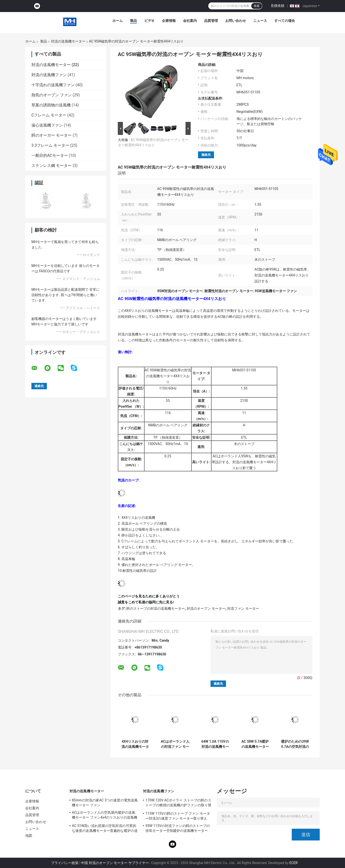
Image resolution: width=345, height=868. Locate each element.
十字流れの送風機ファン (53, 85)
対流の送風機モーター (68, 41)
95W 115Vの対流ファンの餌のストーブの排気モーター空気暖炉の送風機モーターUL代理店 (178, 829)
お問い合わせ (236, 21)
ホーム (118, 21)
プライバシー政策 (65, 863)
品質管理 (211, 21)
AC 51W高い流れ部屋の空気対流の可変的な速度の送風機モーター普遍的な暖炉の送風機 (105, 829)
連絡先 (206, 155)
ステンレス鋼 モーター (52, 166)
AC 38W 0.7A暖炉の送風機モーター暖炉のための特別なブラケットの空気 (255, 744)
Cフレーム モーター (49, 115)
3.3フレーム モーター (50, 145)
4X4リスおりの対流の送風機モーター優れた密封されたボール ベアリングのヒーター (135, 744)
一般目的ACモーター (50, 155)
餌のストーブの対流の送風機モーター (156, 608)
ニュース (260, 21)
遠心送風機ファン (47, 125)
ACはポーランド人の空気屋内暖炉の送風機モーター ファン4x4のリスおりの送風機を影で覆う (105, 816)
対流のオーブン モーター (206, 608)
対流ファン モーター (243, 608)
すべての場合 (285, 21)
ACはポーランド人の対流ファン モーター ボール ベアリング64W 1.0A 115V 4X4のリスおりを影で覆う (175, 744)
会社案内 (190, 21)
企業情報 (169, 21)
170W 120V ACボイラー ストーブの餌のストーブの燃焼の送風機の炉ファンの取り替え (178, 803)
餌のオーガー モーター (52, 135)
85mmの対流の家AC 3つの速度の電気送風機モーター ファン (105, 803)
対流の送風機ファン (49, 75)
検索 (257, 6)
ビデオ (149, 21)
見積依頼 (278, 6)
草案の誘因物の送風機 (51, 105)
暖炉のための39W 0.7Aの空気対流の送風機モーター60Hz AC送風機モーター (295, 744)
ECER (293, 863)
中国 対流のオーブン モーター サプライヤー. (116, 863)
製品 (133, 21)
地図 (29, 836)
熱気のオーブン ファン (52, 95)
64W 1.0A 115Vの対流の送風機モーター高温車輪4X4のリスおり (215, 744)
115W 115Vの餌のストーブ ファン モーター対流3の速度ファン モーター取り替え (178, 816)
